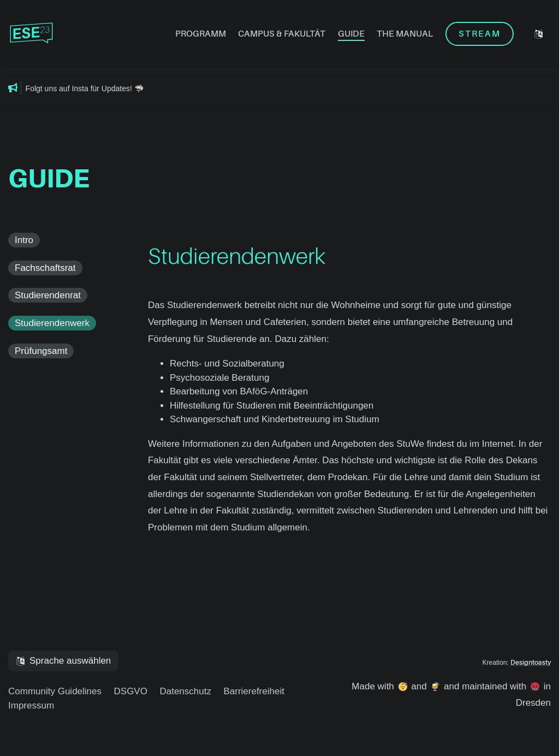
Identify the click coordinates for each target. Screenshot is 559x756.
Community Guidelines (55, 691)
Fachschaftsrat (45, 268)
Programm (201, 34)
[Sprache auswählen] (539, 34)
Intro (24, 240)
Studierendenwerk (52, 323)
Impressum (31, 705)
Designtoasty (531, 663)
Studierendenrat (48, 295)
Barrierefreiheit (254, 691)
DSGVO (131, 691)
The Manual (405, 34)
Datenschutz (185, 691)
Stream (480, 34)
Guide (351, 34)
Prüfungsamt (41, 351)
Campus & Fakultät (282, 34)
